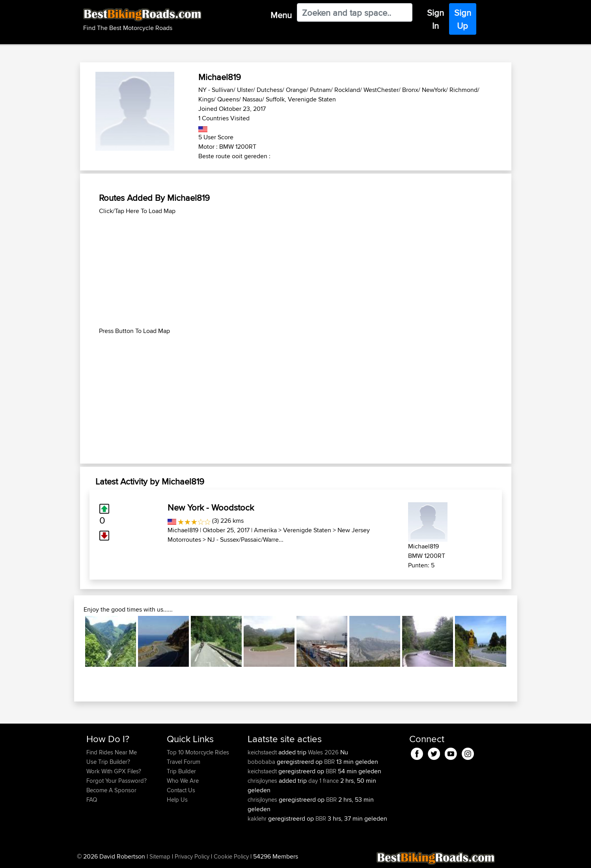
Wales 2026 (323, 752)
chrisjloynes (263, 781)
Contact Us (181, 790)
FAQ (92, 800)
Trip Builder (181, 771)
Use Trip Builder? (108, 762)
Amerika (265, 530)
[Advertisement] (296, 271)
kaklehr (258, 818)
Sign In (435, 19)
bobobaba (262, 762)
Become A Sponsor (111, 790)
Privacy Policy (192, 856)
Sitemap (160, 856)
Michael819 (183, 530)
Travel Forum (184, 762)
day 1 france (323, 781)
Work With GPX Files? (114, 771)
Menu (281, 15)
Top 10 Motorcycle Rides (198, 752)
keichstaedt (263, 752)
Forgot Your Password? (117, 781)
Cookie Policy (231, 856)
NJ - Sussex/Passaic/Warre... (245, 540)
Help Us (177, 800)
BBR (329, 762)
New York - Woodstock (211, 507)
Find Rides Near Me (112, 752)
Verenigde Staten (307, 530)
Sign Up (463, 19)
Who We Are (183, 781)
